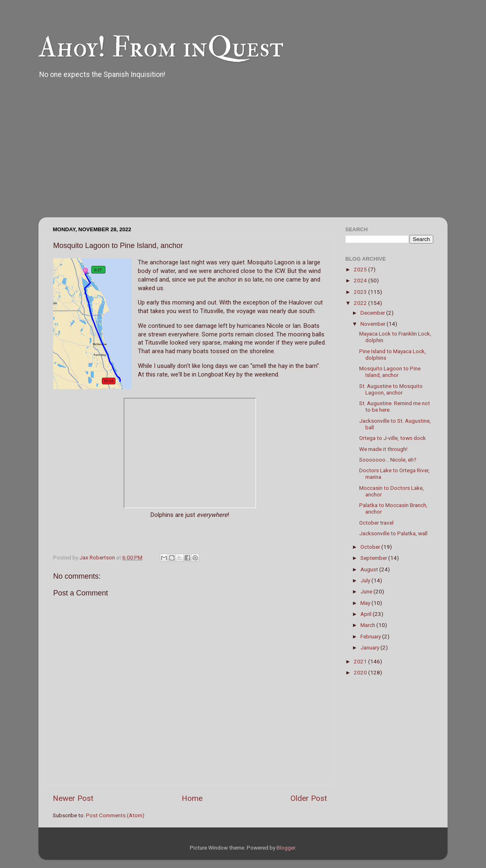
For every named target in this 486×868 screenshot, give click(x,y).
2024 (361, 280)
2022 (361, 303)
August (370, 569)
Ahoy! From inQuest (161, 47)
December (373, 313)
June (367, 591)
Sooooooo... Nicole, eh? (388, 460)
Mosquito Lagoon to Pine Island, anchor (390, 372)
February (371, 636)
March (368, 625)
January (370, 647)
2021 (361, 661)
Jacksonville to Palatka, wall (393, 533)
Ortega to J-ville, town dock (393, 438)
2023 (361, 292)
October (371, 547)
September (374, 558)
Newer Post (73, 798)
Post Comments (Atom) (115, 815)
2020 (361, 672)
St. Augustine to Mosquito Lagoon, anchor (391, 389)
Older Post (309, 798)
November (373, 324)
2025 (361, 269)
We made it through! (383, 449)
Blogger (286, 848)
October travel (376, 523)
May (366, 603)
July (366, 580)
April (367, 614)
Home (192, 798)
